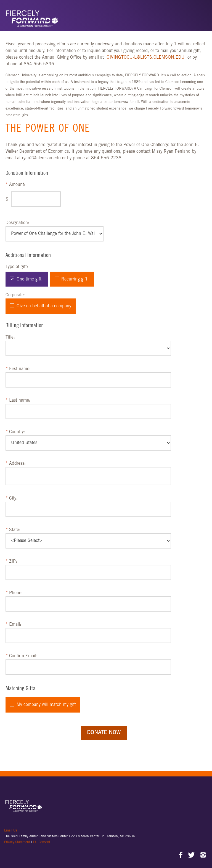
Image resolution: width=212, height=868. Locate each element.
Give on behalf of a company (44, 306)
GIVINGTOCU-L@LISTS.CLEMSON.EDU (146, 58)
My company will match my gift (46, 705)
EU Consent (42, 842)
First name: (20, 369)
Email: (15, 625)
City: (13, 498)
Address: (17, 464)
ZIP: (13, 562)
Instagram (203, 856)
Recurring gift (74, 279)
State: (15, 530)
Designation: (17, 223)
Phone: (16, 593)
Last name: (20, 401)
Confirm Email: (23, 656)
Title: (10, 337)
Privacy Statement (18, 842)
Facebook (181, 856)
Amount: (17, 185)
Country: (17, 432)
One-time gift (29, 279)
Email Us (11, 831)
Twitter (192, 856)
